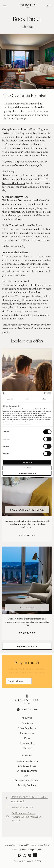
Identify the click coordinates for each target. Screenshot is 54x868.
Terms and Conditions (27, 845)
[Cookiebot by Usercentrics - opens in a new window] (39, 393)
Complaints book (35, 849)
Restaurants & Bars (27, 761)
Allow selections (27, 468)
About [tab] (44, 399)
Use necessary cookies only (27, 473)
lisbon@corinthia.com (22, 807)
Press (27, 738)
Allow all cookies (27, 462)
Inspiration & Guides (27, 780)
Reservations (27, 646)
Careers (27, 748)
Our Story (27, 723)
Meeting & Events (27, 771)
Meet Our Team (27, 728)
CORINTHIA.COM (27, 709)
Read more (27, 535)
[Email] (19, 681)
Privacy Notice (44, 845)
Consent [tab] (10, 399)
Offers (27, 775)
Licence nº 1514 (11, 845)
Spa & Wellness (27, 766)
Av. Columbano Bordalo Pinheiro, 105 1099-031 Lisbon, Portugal (26, 817)
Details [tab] (27, 399)
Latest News (27, 733)
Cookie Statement (25, 424)
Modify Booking (27, 785)
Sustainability (27, 743)
